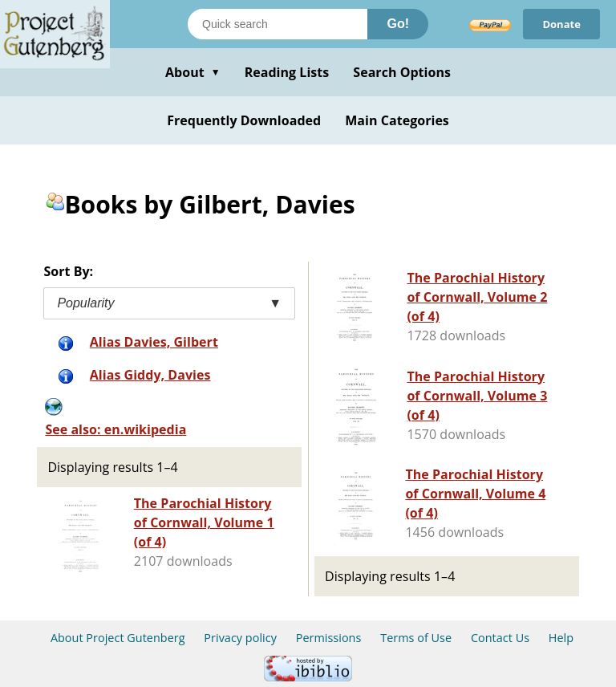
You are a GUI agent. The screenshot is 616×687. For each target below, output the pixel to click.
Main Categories (397, 120)
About (193, 72)
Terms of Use (416, 638)
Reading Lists (287, 72)
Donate (561, 24)
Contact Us (500, 638)
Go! (398, 24)
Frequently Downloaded (244, 120)
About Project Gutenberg (118, 638)
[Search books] (278, 24)
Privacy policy (240, 638)
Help (561, 638)
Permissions (329, 638)
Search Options (402, 72)
